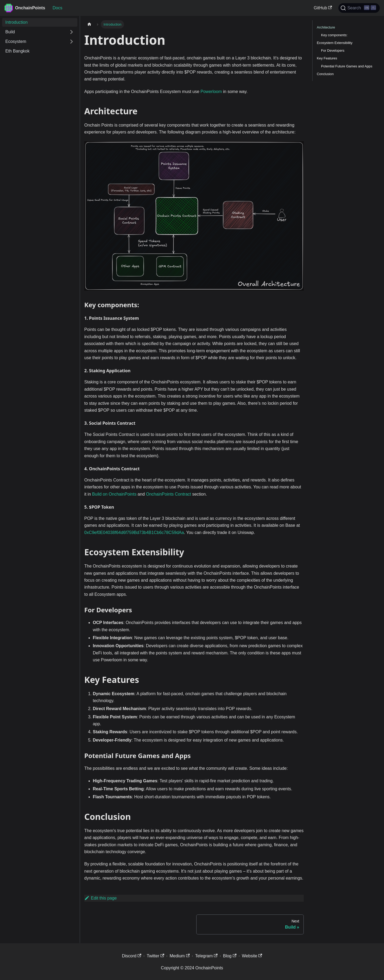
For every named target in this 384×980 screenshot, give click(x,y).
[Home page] (89, 24)
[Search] (359, 8)
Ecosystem (16, 41)
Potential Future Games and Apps (347, 66)
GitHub (323, 8)
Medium (180, 956)
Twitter (155, 956)
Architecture (326, 27)
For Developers (333, 50)
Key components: (334, 35)
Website (252, 956)
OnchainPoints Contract (168, 494)
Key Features (327, 58)
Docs (57, 8)
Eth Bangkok (17, 51)
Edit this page (101, 898)
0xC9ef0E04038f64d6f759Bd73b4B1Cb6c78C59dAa (134, 532)
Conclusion (325, 74)
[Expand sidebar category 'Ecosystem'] (71, 42)
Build (10, 32)
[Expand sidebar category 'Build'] (71, 32)
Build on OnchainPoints (114, 494)
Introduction (17, 22)
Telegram (206, 956)
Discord (132, 956)
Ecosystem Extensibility (335, 43)
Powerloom (211, 92)
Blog (230, 956)
